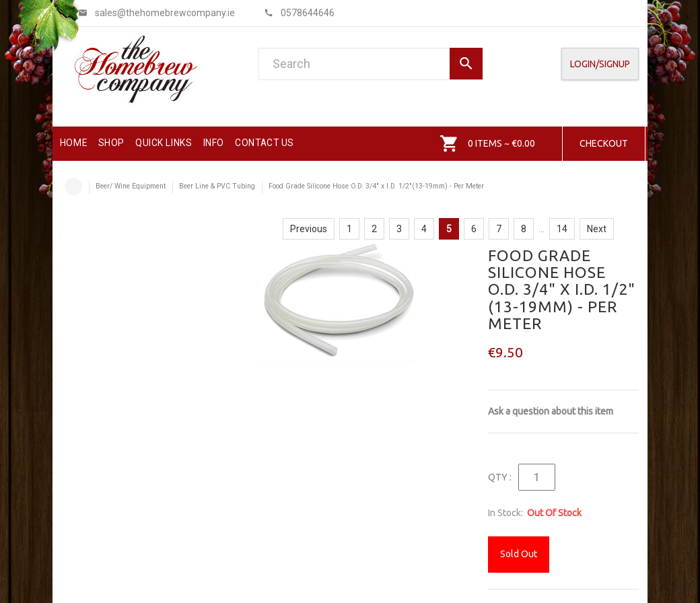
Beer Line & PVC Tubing (217, 186)
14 (562, 229)
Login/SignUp (600, 64)
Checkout (604, 143)
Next (597, 229)
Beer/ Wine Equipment (131, 186)
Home (73, 186)
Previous (309, 229)
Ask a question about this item (551, 411)
